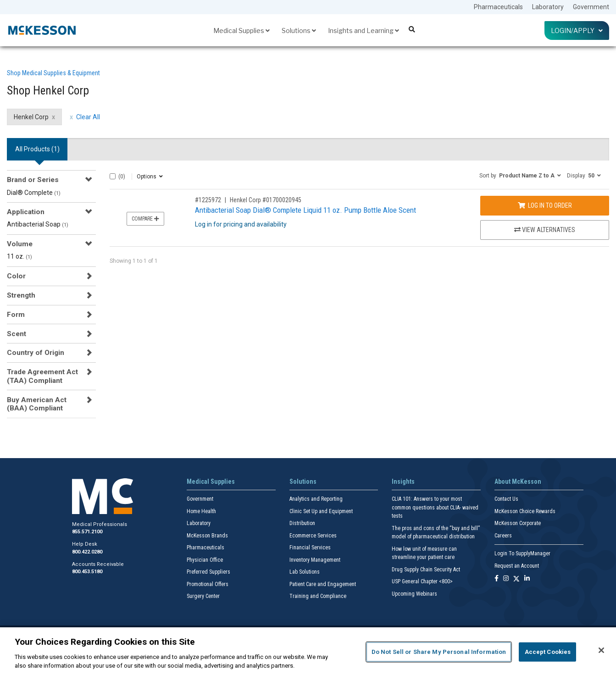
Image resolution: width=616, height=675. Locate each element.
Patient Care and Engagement (323, 584)
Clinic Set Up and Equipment (321, 511)
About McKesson (518, 481)
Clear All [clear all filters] (88, 117)
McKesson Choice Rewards (525, 511)
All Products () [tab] (37, 149)
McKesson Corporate (518, 523)
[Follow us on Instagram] (506, 579)
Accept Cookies (548, 652)
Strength (21, 295)
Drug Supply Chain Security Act (426, 570)
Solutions (299, 30)
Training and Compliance (318, 596)
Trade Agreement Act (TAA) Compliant (42, 376)
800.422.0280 (87, 552)
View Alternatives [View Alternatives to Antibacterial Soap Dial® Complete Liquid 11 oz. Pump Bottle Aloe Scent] (545, 230)
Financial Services (310, 548)
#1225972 (208, 200)
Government (591, 7)
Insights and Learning (363, 30)
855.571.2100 (87, 532)
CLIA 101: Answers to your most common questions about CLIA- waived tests (435, 507)
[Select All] (113, 176)
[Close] (601, 650)
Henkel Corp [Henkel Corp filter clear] (31, 117)
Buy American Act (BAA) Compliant (37, 404)
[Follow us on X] (516, 579)
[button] (520, 175)
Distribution (302, 523)
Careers (503, 536)
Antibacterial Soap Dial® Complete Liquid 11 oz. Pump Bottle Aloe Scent (305, 210)
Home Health (201, 511)
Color (16, 276)
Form (16, 315)
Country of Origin (36, 353)
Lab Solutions (305, 572)
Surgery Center (203, 596)
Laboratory (548, 7)
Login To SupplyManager (522, 553)
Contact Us (506, 499)
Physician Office (205, 560)
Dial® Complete (34, 193)
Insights (403, 481)
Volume (20, 244)
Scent (17, 334)
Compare (145, 219)
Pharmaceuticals (498, 7)
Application (26, 212)
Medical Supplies (241, 30)
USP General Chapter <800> (422, 581)
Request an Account (517, 566)
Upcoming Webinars (414, 594)
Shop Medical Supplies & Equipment (53, 73)
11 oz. (19, 256)
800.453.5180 (87, 572)
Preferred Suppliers (208, 572)
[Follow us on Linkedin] (527, 579)
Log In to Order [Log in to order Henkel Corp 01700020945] (545, 205)
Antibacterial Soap (38, 224)
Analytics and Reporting (316, 499)
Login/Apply (577, 30)
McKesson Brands (207, 536)
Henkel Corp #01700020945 (266, 200)
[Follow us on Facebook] (497, 579)
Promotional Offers (208, 584)
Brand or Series (33, 180)
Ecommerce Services (313, 536)
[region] (308, 651)
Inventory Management (315, 560)
